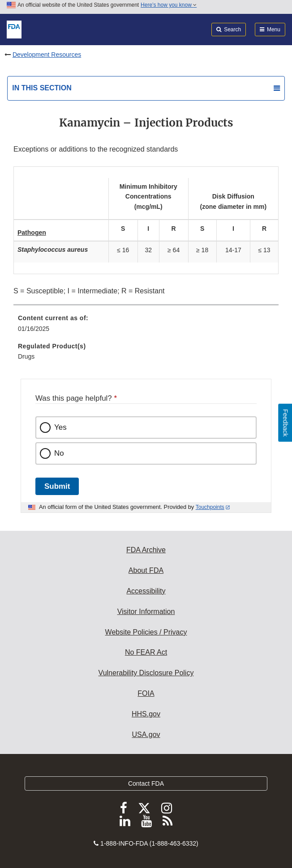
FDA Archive (146, 550)
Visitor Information (146, 612)
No (59, 453)
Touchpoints (210, 507)
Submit (57, 486)
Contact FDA (146, 783)
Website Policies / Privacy (146, 632)
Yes (60, 427)
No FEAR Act (146, 652)
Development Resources (47, 55)
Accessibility (146, 591)
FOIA (146, 693)
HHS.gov (146, 714)
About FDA (146, 570)
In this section (42, 88)
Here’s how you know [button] (169, 5)
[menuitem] (146, 326)
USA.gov (146, 735)
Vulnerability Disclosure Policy (146, 673)
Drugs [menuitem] (26, 356)
